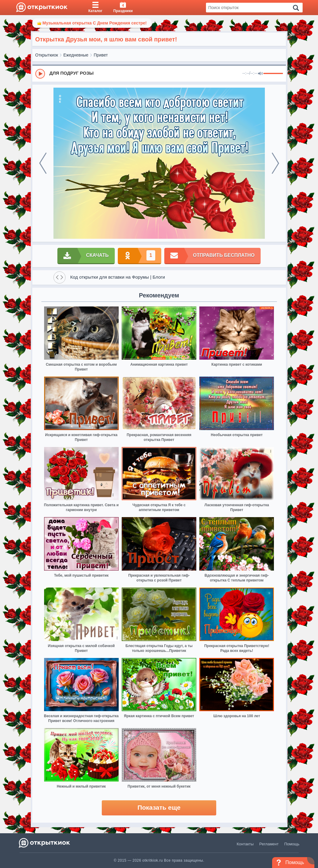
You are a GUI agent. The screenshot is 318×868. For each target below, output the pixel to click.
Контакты (245, 844)
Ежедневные (76, 55)
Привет (101, 55)
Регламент (269, 844)
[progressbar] (273, 74)
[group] (159, 73)
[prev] (43, 163)
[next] (275, 163)
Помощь (292, 844)
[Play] (40, 74)
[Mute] (260, 74)
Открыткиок (47, 55)
